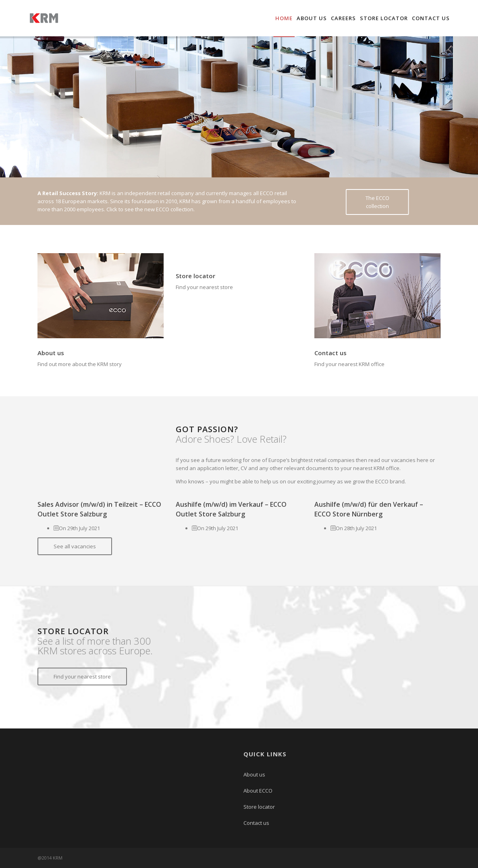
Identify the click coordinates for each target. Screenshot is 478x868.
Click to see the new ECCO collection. (151, 209)
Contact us (431, 18)
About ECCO (258, 791)
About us (312, 18)
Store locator (384, 18)
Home (284, 18)
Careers (343, 18)
